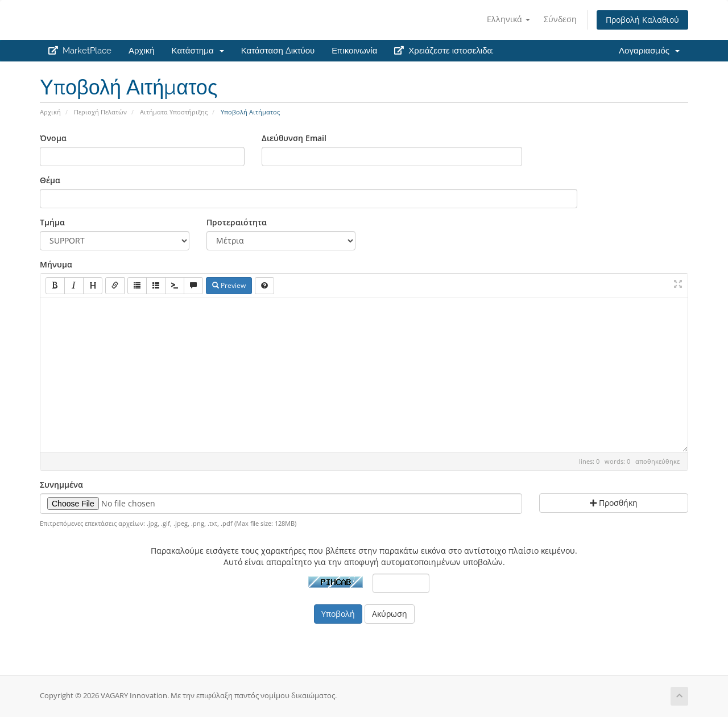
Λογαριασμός (649, 51)
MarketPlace (80, 51)
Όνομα (53, 138)
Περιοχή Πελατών (100, 112)
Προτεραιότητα (237, 222)
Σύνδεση (560, 19)
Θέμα (50, 180)
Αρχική (142, 51)
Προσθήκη (614, 503)
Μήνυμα (56, 264)
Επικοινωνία (354, 51)
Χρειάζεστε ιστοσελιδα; (444, 51)
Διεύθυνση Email (294, 138)
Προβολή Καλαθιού (642, 20)
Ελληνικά (508, 19)
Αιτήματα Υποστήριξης (174, 112)
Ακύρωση (390, 614)
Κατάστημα (198, 51)
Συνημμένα (61, 485)
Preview (229, 285)
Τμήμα (52, 222)
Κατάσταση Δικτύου (278, 51)
